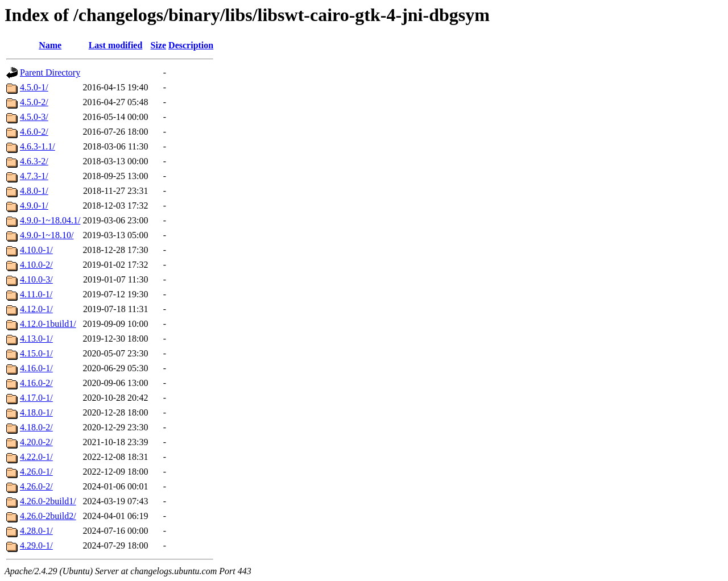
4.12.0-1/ (36, 309)
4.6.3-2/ (34, 161)
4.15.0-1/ (36, 353)
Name (50, 45)
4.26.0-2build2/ (48, 516)
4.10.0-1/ (36, 250)
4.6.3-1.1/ (38, 146)
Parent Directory (50, 72)
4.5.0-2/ (34, 102)
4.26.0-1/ (36, 472)
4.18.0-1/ (36, 412)
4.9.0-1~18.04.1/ (50, 220)
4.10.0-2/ (36, 265)
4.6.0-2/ (34, 132)
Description (191, 45)
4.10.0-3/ (36, 279)
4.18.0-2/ (36, 427)
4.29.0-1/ (36, 545)
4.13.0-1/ (36, 339)
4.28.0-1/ (36, 531)
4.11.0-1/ (36, 294)
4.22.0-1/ (36, 457)
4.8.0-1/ (34, 191)
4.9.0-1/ (34, 206)
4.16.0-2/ (36, 383)
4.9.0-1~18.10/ (47, 235)
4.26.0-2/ (36, 486)
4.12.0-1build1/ (48, 324)
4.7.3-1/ (34, 176)
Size (159, 45)
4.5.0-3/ (34, 117)
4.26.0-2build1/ (48, 501)
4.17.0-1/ (36, 398)
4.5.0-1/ (34, 87)
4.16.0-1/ (36, 368)
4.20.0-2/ (36, 442)
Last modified (116, 45)
